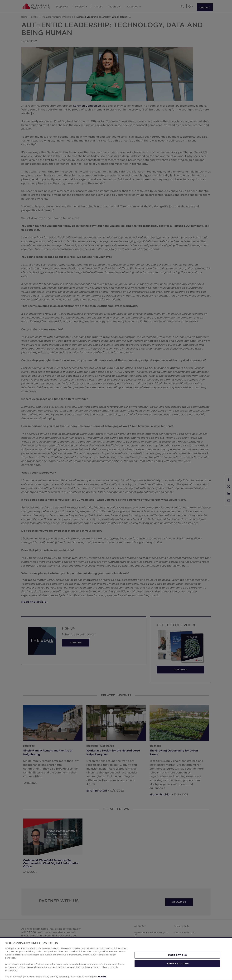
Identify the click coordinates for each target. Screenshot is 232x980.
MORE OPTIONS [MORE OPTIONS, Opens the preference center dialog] (178, 955)
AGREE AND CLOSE (177, 963)
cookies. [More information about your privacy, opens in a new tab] (102, 977)
